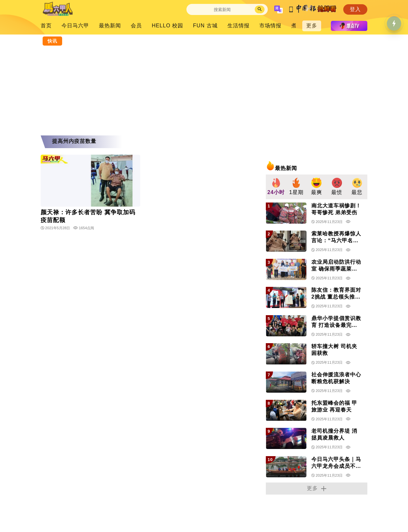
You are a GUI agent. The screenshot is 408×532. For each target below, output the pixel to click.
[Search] (222, 10)
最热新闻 (110, 26)
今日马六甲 (75, 26)
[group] (276, 187)
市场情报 (270, 26)
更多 (312, 26)
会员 (136, 26)
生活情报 (238, 26)
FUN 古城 (205, 26)
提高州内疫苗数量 (74, 141)
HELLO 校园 (167, 26)
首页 (46, 26)
